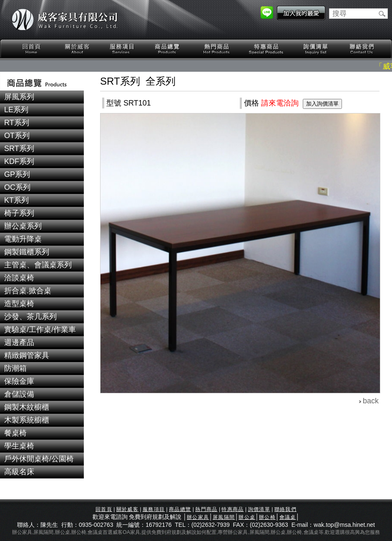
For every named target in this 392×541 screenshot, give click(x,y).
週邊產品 (19, 342)
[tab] (42, 97)
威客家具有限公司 (65, 20)
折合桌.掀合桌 (28, 291)
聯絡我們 (362, 49)
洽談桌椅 (19, 278)
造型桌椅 (19, 304)
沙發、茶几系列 (30, 317)
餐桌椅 (15, 433)
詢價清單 (316, 49)
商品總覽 (168, 49)
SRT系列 (19, 148)
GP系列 (17, 174)
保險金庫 (19, 381)
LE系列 (16, 110)
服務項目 (123, 49)
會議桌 (288, 517)
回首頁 (32, 49)
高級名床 (19, 472)
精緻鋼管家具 (27, 355)
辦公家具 (198, 517)
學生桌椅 (19, 446)
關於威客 (77, 49)
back (371, 401)
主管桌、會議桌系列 (38, 265)
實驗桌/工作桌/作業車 (40, 330)
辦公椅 (267, 517)
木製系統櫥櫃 (27, 420)
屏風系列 (19, 97)
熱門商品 (217, 49)
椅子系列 (19, 213)
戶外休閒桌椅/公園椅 (39, 459)
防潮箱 (15, 368)
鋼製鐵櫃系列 (27, 252)
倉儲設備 (19, 394)
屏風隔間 (224, 517)
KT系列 (16, 200)
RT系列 (17, 123)
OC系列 (17, 187)
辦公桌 (247, 517)
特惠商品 (266, 49)
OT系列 (17, 136)
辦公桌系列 (23, 226)
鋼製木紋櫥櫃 (27, 407)
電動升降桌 (23, 239)
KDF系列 (19, 161)
